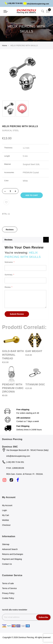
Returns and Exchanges (13, 554)
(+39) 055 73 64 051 (14, 3)
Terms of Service (9, 588)
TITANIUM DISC (35, 384)
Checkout (6, 525)
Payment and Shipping (12, 559)
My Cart (6, 515)
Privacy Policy (8, 593)
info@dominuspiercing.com (36, 4)
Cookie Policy (8, 598)
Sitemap (6, 544)
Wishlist (5, 520)
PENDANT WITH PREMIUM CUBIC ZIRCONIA (13, 388)
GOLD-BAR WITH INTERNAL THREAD (13, 355)
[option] (9, 109)
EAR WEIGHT (34, 351)
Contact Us (7, 564)
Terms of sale (8, 583)
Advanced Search (10, 549)
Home (5, 45)
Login (4, 510)
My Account (7, 505)
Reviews (10, 230)
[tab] (10, 229)
